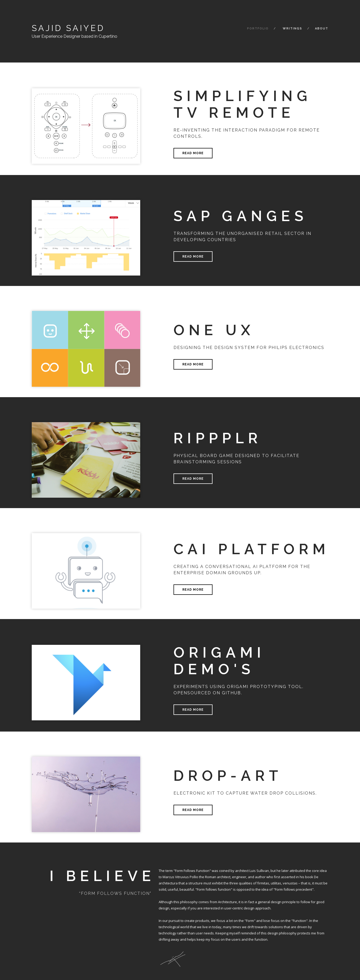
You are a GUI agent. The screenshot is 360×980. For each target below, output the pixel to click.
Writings (292, 29)
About (322, 29)
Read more (193, 153)
